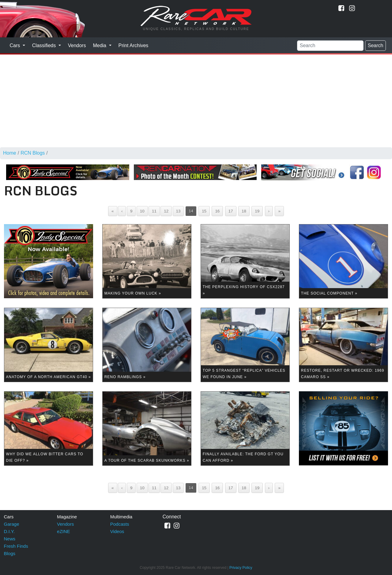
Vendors (77, 45)
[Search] (330, 46)
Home (10, 153)
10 (142, 211)
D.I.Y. (9, 531)
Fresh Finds (16, 546)
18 (244, 211)
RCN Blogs (33, 153)
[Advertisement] (196, 100)
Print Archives (134, 45)
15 (204, 211)
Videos (117, 531)
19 (257, 211)
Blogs (10, 553)
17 (231, 211)
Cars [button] (16, 45)
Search (376, 45)
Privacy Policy (241, 568)
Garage (12, 524)
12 (166, 211)
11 (154, 211)
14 (191, 211)
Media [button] (100, 45)
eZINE (64, 531)
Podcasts (120, 524)
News (10, 539)
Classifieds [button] (45, 45)
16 (217, 211)
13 (178, 211)
